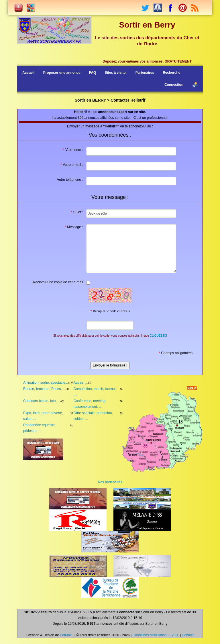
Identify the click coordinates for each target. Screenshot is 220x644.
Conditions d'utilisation (150, 635)
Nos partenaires (110, 482)
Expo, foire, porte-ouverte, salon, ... (43, 416)
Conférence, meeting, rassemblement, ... (90, 404)
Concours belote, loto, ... (42, 401)
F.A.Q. (174, 635)
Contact (188, 635)
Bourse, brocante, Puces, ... (44, 389)
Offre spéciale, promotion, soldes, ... (93, 416)
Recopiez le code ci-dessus (110, 311)
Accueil (29, 73)
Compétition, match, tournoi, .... (95, 392)
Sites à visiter (116, 73)
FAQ (93, 73)
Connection (174, 85)
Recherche (171, 73)
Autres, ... (81, 383)
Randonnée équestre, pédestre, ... (40, 428)
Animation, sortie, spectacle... (46, 383)
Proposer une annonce (62, 73)
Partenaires (145, 73)
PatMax (66, 635)
